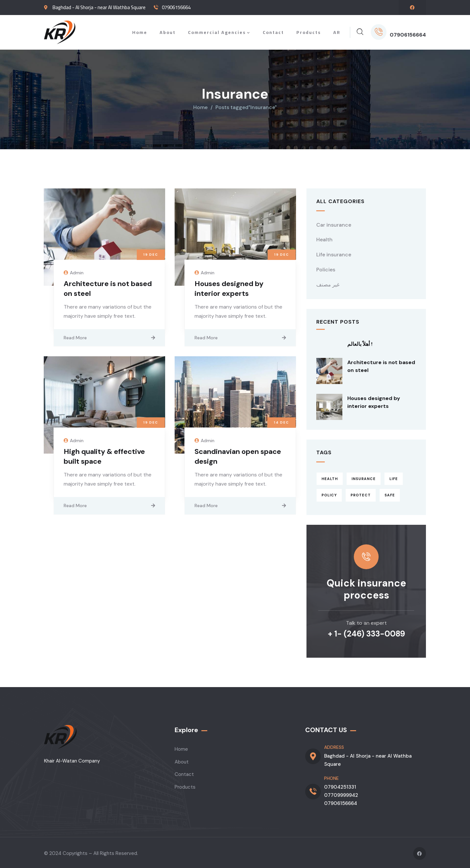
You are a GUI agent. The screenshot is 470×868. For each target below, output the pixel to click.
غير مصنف (328, 283)
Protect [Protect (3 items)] (361, 493)
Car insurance (334, 223)
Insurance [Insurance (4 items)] (364, 477)
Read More (75, 336)
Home (200, 106)
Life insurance (334, 253)
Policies (326, 268)
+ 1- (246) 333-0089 (366, 632)
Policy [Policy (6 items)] (329, 493)
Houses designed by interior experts (229, 287)
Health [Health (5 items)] (330, 477)
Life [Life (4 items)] (394, 477)
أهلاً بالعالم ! (360, 342)
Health (324, 238)
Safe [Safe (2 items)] (390, 493)
